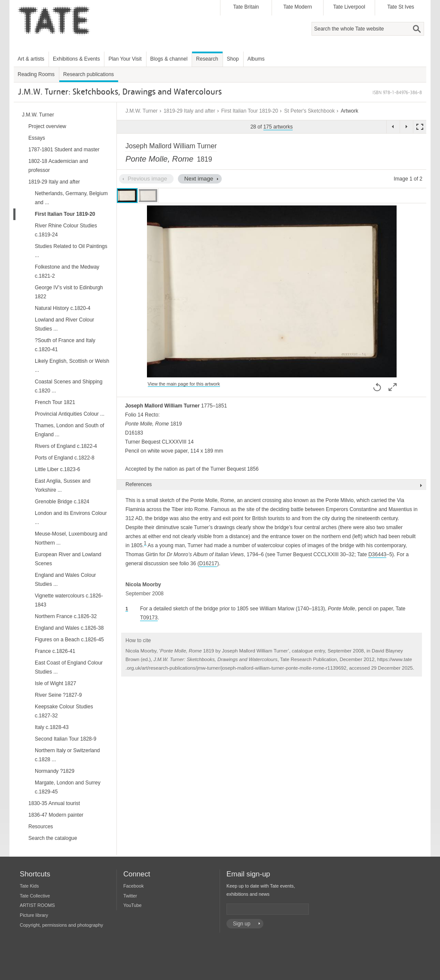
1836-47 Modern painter (56, 815)
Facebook (133, 886)
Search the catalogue (53, 838)
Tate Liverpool (349, 7)
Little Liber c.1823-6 (57, 469)
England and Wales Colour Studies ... (65, 580)
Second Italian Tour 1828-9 (66, 739)
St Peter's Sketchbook (309, 111)
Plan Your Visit (125, 59)
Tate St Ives (401, 7)
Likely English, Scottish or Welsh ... (72, 366)
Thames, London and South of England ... (69, 430)
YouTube (132, 905)
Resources (41, 827)
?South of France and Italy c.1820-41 (65, 345)
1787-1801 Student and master (64, 150)
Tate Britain (246, 7)
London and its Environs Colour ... (71, 518)
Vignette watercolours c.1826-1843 (69, 600)
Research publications (89, 74)
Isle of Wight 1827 (55, 683)
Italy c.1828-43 (52, 727)
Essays (37, 138)
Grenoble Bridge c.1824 (62, 502)
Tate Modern (298, 7)
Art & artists (31, 59)
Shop (233, 59)
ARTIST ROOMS (37, 905)
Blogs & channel (169, 59)
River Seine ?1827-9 (58, 695)
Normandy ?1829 (55, 771)
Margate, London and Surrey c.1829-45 (68, 787)
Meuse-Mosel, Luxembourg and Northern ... (71, 538)
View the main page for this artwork (184, 384)
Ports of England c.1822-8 (65, 458)
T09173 (149, 618)
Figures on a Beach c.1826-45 (69, 640)
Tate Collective (35, 896)
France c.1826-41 (55, 651)
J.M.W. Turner (142, 111)
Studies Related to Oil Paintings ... (71, 251)
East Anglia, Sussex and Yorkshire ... (63, 485)
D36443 (377, 554)
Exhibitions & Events (76, 59)
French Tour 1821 (55, 402)
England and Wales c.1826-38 (69, 628)
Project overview (47, 126)
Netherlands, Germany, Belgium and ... (71, 198)
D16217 (208, 563)
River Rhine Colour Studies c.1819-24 (66, 230)
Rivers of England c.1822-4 (66, 446)
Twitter (130, 896)
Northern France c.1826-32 (66, 616)
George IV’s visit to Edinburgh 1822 (69, 292)
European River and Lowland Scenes (68, 559)
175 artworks (278, 127)
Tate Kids (29, 886)
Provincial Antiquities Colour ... (70, 414)
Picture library (34, 915)
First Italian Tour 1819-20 (250, 111)
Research (207, 59)
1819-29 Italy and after (189, 111)
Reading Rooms (36, 74)
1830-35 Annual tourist (54, 803)
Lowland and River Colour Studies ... (64, 324)
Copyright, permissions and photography (61, 925)
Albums (256, 59)
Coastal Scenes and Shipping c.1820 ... (69, 386)
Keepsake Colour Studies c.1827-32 (64, 711)
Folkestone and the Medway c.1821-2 (67, 271)
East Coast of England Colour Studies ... (69, 667)
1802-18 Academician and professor (58, 166)
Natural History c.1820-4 (63, 308)
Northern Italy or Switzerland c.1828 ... (67, 755)
